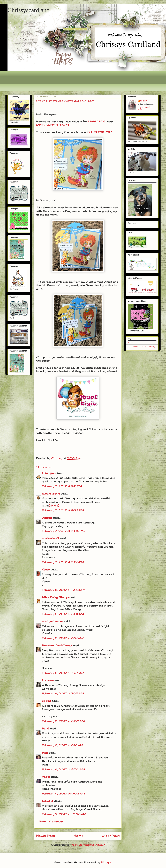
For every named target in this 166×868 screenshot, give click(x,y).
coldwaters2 (51, 538)
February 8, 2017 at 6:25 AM (63, 638)
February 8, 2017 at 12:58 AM (64, 590)
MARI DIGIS (97, 121)
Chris (46, 570)
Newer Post (46, 836)
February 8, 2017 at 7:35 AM (63, 693)
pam (45, 753)
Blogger (106, 862)
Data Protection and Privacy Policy (141, 347)
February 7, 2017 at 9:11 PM (62, 486)
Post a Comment (51, 821)
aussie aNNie (51, 494)
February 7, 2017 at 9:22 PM (63, 510)
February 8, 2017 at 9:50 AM (63, 769)
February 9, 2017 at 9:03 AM (63, 794)
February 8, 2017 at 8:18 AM (63, 745)
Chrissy (143, 101)
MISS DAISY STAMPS (53, 125)
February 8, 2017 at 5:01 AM (63, 614)
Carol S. (48, 801)
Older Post (111, 836)
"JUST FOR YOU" (100, 132)
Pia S (46, 728)
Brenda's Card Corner (57, 645)
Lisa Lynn (49, 473)
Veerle (46, 777)
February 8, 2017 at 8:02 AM (63, 721)
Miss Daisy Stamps (56, 597)
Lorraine (48, 680)
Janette (47, 518)
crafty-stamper (52, 621)
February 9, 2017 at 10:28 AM (64, 814)
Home (78, 836)
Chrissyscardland (29, 10)
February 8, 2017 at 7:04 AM (63, 673)
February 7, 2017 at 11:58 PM (63, 562)
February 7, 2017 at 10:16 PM (63, 531)
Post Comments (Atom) (88, 845)
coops (46, 701)
